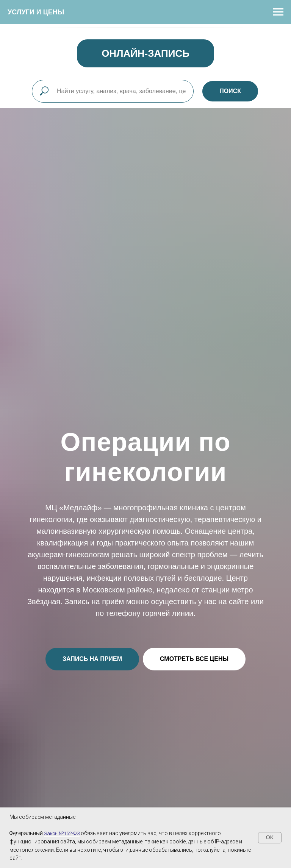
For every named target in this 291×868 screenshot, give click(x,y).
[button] (92, 659)
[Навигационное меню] (278, 12)
